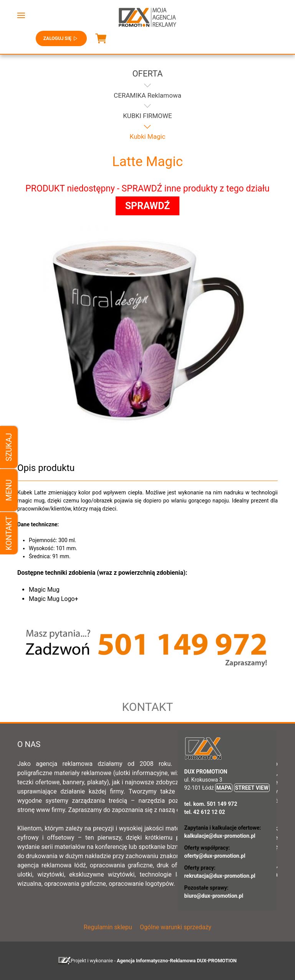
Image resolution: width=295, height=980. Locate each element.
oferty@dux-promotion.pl (215, 856)
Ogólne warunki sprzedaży (176, 927)
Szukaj (9, 447)
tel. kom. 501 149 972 (211, 804)
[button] (21, 15)
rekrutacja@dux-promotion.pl (220, 876)
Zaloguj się (61, 38)
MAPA (224, 788)
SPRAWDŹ (148, 206)
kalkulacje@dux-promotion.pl (220, 836)
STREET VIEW (252, 788)
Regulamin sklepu (108, 927)
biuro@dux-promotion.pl (214, 896)
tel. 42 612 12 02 (205, 812)
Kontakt (9, 533)
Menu (9, 490)
